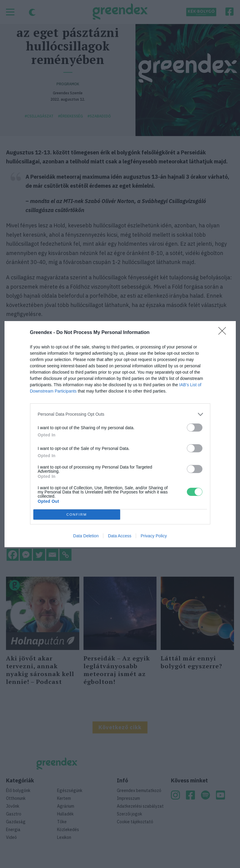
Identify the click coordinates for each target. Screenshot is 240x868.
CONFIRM (77, 514)
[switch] (195, 428)
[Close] (224, 333)
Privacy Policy (154, 536)
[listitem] (120, 414)
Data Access (120, 536)
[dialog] (120, 434)
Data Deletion (86, 536)
